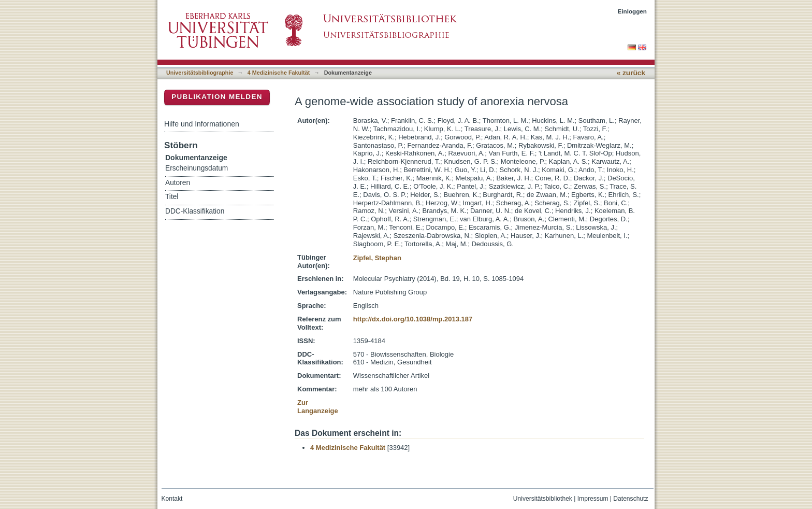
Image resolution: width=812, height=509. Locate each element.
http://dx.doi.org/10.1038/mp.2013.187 (413, 319)
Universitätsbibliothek (543, 499)
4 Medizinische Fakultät (279, 73)
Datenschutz (630, 499)
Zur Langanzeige (318, 407)
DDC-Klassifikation (195, 211)
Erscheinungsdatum (197, 168)
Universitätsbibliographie (200, 73)
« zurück (631, 73)
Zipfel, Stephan (377, 258)
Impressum (593, 499)
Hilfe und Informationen (202, 124)
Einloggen (633, 11)
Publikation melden (217, 97)
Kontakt (172, 499)
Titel (172, 197)
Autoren (178, 183)
